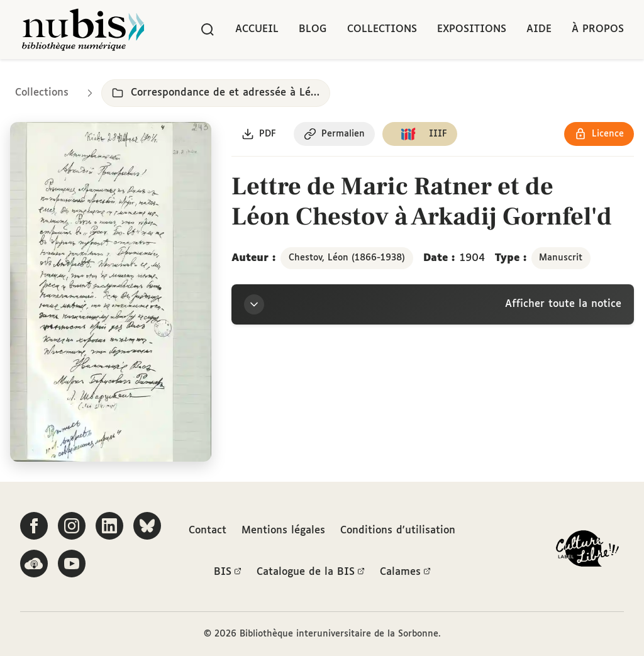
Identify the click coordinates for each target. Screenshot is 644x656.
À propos (598, 29)
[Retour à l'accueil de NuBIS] (83, 30)
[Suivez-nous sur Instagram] (72, 526)
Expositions (472, 29)
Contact (208, 531)
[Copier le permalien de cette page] (334, 134)
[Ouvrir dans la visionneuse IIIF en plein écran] (111, 292)
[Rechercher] (208, 30)
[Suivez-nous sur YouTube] (72, 564)
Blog (313, 29)
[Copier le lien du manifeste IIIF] (420, 134)
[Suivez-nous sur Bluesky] (147, 526)
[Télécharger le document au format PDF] (259, 134)
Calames (405, 572)
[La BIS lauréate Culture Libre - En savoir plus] (587, 551)
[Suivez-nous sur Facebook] (34, 526)
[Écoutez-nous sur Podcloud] (34, 564)
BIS (228, 572)
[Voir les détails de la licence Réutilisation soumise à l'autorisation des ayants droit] (599, 134)
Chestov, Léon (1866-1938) (347, 258)
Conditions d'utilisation (398, 531)
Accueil (257, 29)
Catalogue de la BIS (311, 572)
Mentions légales (283, 531)
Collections (382, 29)
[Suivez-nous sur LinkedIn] (109, 526)
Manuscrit (561, 258)
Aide (539, 29)
